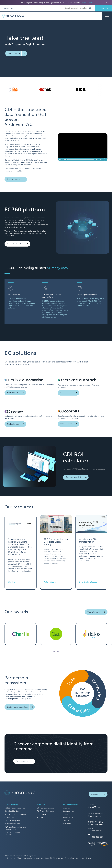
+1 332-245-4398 (95, 824)
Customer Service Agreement (33, 858)
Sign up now (93, 816)
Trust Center (80, 858)
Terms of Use (69, 858)
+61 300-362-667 (96, 837)
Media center (68, 817)
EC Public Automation (46, 808)
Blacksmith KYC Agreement (54, 858)
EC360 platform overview (15, 808)
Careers (66, 821)
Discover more (13, 179)
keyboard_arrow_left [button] (4, 89)
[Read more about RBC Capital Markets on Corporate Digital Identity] (56, 552)
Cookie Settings (10, 858)
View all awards (94, 612)
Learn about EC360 (15, 244)
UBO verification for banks (15, 814)
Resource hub (68, 811)
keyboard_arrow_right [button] (108, 89)
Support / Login (9, 8)
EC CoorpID (42, 817)
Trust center (67, 824)
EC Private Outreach (45, 811)
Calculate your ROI (74, 477)
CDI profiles (9, 817)
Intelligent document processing (13, 834)
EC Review (41, 814)
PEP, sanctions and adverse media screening (15, 828)
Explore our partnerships (17, 707)
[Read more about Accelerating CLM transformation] (91, 552)
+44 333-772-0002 (96, 831)
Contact (66, 814)
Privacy (19, 858)
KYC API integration (12, 821)
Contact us (104, 8)
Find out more (87, 3)
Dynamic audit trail (12, 824)
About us (66, 808)
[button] (54, 652)
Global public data (12, 811)
